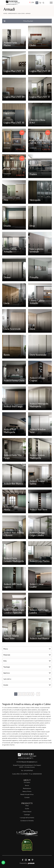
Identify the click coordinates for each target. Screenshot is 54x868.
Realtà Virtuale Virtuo (27, 794)
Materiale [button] (7, 655)
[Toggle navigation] (51, 3)
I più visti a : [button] (8, 679)
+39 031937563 (28, 771)
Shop (27, 806)
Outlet (27, 809)
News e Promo (27, 791)
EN (33, 2)
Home (5, 13)
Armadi (28, 13)
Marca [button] (6, 649)
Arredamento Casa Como (16, 13)
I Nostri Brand (27, 812)
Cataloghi (27, 815)
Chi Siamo (27, 782)
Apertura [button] (7, 673)
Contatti (27, 797)
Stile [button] (5, 661)
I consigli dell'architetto (27, 818)
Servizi (27, 785)
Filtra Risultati (18, 21)
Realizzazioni (27, 788)
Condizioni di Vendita (27, 821)
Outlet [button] (6, 685)
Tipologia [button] (7, 667)
